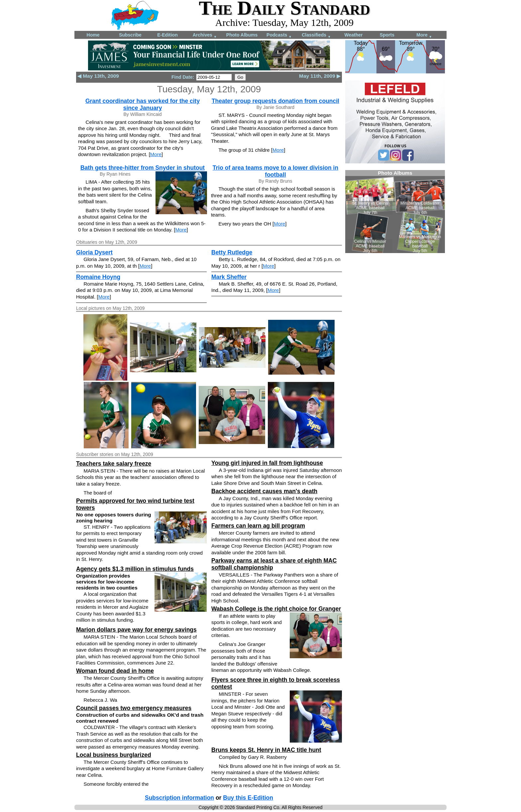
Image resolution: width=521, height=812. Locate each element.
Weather (354, 35)
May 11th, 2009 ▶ (320, 76)
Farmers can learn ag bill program (258, 526)
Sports (387, 35)
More (424, 35)
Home (93, 35)
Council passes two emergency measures (134, 708)
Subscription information (179, 798)
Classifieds (316, 35)
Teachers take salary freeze (114, 464)
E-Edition (167, 35)
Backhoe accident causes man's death (264, 491)
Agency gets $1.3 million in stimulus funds (135, 569)
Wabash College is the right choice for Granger (276, 609)
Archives (205, 35)
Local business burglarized (114, 755)
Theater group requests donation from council (275, 101)
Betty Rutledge (232, 252)
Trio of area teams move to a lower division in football (275, 171)
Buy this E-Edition (248, 798)
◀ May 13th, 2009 (98, 76)
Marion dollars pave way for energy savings (136, 630)
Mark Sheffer (229, 277)
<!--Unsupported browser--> (395, 212)
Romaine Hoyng (98, 277)
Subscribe (130, 35)
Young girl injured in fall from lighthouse (267, 463)
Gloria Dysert (94, 252)
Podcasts (279, 35)
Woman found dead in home (115, 671)
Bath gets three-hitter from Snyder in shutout (143, 168)
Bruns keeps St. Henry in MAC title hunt (266, 750)
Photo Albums (242, 35)
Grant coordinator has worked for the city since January (143, 104)
